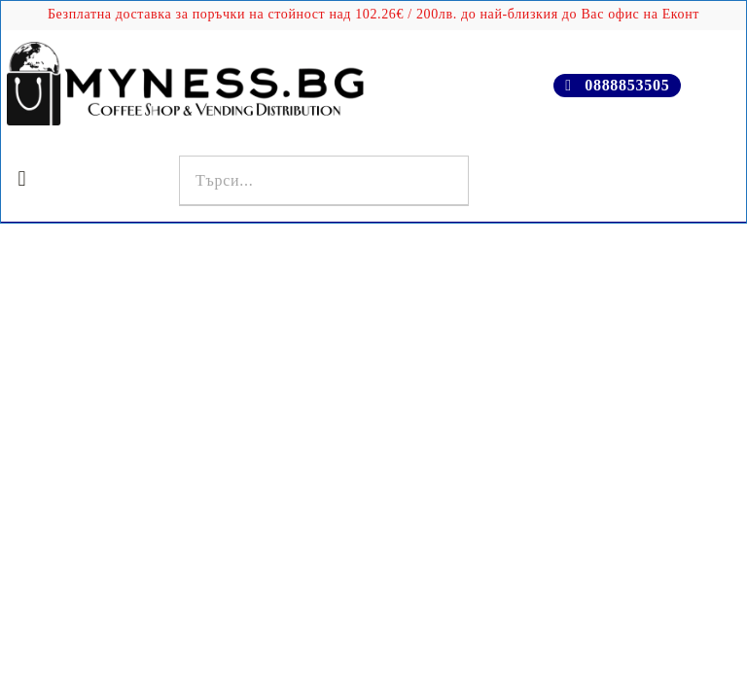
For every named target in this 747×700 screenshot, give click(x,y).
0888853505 (627, 85)
